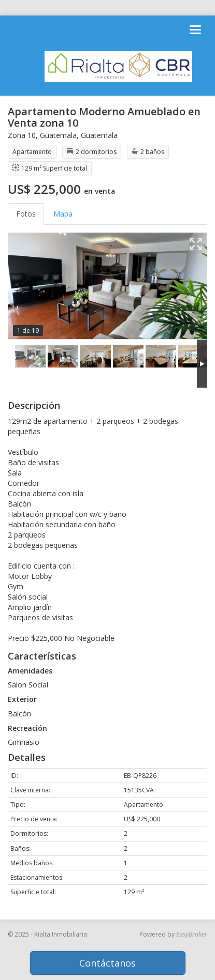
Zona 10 (22, 135)
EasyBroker (192, 934)
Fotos (26, 214)
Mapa (63, 214)
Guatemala (58, 135)
